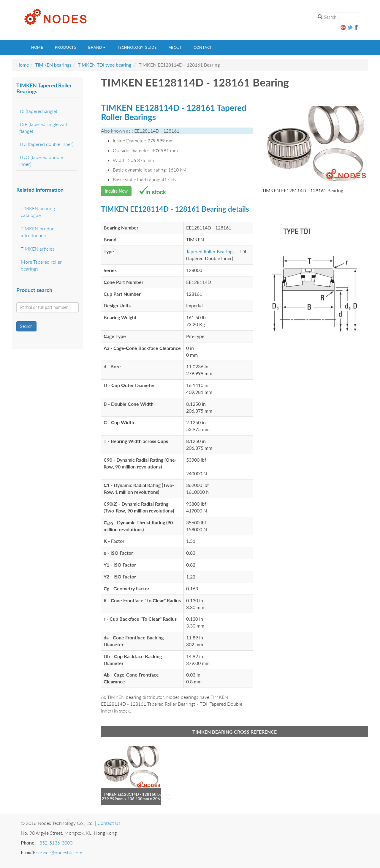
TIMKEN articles (38, 249)
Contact (203, 47)
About (175, 47)
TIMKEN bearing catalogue (38, 212)
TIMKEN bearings (53, 65)
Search (26, 326)
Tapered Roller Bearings (210, 251)
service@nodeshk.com (59, 852)
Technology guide (137, 47)
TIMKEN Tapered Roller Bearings (44, 88)
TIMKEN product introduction (38, 232)
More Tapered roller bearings (41, 265)
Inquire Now (116, 191)
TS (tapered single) (38, 111)
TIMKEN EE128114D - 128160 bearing (136, 794)
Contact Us (109, 823)
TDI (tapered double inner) (46, 144)
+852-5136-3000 (55, 843)
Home (37, 47)
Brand (97, 47)
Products (66, 47)
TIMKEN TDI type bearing (104, 65)
